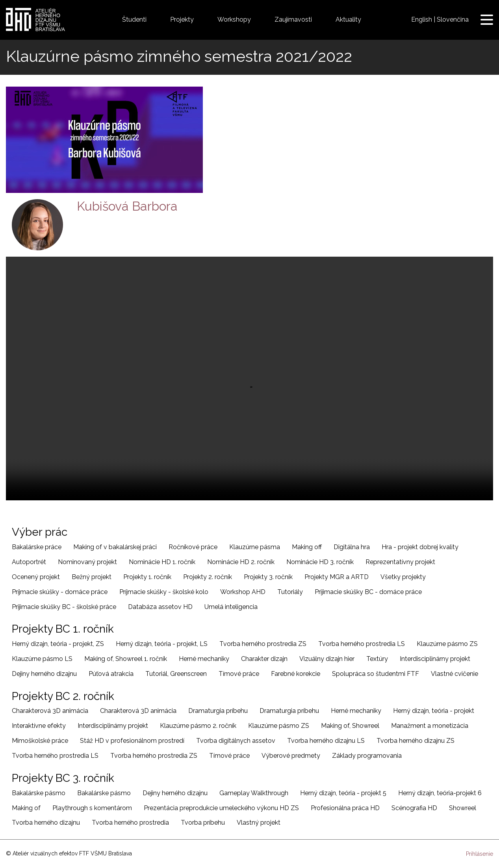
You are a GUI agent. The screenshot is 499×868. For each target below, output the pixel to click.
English (422, 19)
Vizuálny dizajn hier (327, 659)
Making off (307, 547)
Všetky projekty (403, 577)
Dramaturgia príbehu (218, 711)
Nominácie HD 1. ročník (162, 562)
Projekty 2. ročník (208, 577)
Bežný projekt (92, 577)
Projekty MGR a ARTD (337, 577)
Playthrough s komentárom (92, 808)
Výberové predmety (291, 756)
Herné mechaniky (204, 659)
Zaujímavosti (293, 19)
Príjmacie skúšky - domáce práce (60, 592)
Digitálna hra (352, 547)
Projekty (182, 19)
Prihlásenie (480, 854)
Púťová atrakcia (111, 674)
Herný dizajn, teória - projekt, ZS (58, 644)
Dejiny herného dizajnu (44, 674)
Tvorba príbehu (203, 823)
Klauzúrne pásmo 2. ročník (198, 726)
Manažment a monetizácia (430, 726)
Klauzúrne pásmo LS (42, 659)
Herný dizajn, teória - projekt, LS (162, 644)
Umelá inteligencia (231, 607)
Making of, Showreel (350, 726)
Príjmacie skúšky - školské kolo (164, 592)
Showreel (463, 808)
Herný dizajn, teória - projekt (434, 711)
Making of (26, 808)
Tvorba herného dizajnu (46, 823)
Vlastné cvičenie (454, 674)
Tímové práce (239, 674)
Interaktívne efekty (39, 726)
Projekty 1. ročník (147, 577)
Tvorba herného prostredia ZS (263, 644)
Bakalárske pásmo (39, 793)
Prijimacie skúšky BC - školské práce (64, 607)
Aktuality (348, 19)
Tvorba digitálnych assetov (236, 741)
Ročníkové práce (193, 547)
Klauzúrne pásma (255, 547)
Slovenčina (453, 19)
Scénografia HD (414, 808)
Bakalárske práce (37, 547)
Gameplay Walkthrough (254, 793)
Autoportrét (29, 562)
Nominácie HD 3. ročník (320, 562)
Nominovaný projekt (87, 562)
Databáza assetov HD (160, 607)
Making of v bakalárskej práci (115, 547)
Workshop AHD (243, 592)
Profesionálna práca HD (345, 808)
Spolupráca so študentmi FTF (376, 674)
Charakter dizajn (264, 659)
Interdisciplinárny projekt (435, 659)
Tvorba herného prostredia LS (362, 644)
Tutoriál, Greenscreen (176, 674)
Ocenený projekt (36, 577)
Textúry (377, 659)
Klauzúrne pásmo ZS (447, 644)
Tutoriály (290, 592)
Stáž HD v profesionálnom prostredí (132, 741)
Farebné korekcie (296, 674)
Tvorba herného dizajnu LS (326, 741)
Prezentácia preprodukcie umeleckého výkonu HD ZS (221, 808)
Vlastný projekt (259, 823)
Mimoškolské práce (40, 741)
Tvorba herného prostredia (130, 823)
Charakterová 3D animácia (50, 711)
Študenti (134, 19)
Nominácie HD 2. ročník (241, 562)
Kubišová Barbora (127, 206)
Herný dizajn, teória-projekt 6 (440, 793)
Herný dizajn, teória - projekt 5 (343, 793)
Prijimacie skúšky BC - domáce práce (368, 592)
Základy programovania (367, 756)
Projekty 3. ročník (268, 577)
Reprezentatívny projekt (400, 562)
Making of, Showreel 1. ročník (126, 659)
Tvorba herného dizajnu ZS (416, 741)
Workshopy (234, 19)
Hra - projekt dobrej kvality (420, 547)
